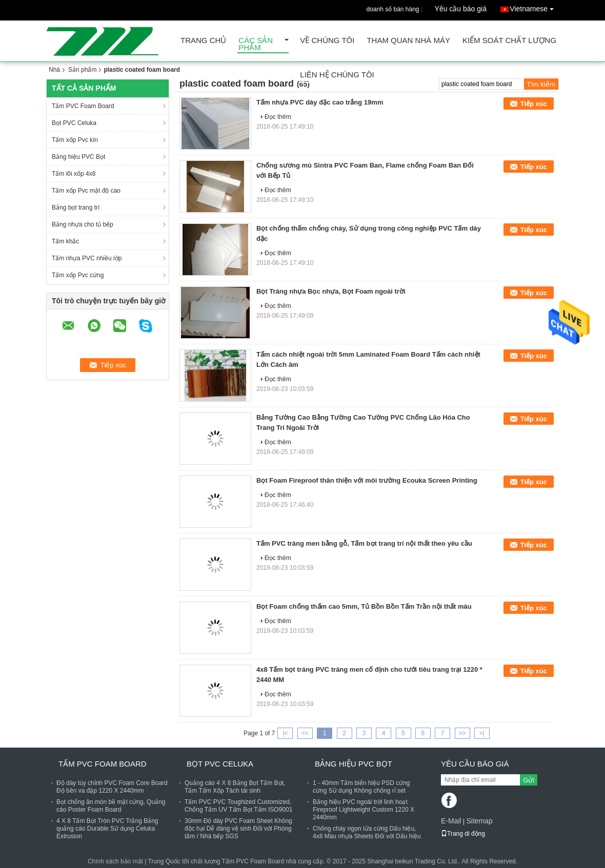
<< (305, 733)
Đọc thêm (278, 117)
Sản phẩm (82, 70)
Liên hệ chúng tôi (337, 75)
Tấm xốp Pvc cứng (78, 275)
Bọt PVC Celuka (74, 123)
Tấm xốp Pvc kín (75, 140)
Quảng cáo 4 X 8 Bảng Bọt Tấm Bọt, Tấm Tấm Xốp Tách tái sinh (235, 787)
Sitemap (479, 821)
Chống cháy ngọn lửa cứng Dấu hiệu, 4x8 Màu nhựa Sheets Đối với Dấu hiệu (367, 832)
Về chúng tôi (327, 41)
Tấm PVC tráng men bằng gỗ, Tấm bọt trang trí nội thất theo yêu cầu (364, 543)
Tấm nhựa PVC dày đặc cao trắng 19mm (320, 102)
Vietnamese (534, 7)
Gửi (529, 780)
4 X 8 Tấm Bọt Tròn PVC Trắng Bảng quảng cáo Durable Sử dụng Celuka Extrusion (107, 829)
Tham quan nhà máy (408, 41)
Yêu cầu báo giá (461, 9)
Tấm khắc (65, 241)
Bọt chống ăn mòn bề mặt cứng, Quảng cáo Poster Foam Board (111, 806)
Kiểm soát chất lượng (509, 41)
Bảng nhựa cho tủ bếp (83, 224)
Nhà (54, 70)
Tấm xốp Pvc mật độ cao (86, 191)
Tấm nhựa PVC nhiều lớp (87, 258)
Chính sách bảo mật (115, 861)
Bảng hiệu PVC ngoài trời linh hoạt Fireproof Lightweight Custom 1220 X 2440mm (364, 810)
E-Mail (451, 821)
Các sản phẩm (256, 44)
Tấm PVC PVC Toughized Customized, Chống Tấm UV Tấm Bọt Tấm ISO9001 (238, 806)
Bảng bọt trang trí (76, 208)
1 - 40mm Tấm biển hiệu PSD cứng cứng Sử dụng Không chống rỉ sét (361, 787)
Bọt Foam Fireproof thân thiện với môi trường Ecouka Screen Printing (367, 480)
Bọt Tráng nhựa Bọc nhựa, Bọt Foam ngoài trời (331, 291)
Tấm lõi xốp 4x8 (74, 174)
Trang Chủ (203, 41)
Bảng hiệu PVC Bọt (78, 157)
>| (482, 733)
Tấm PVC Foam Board (83, 106)
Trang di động (463, 834)
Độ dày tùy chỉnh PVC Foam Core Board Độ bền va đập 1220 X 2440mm (112, 787)
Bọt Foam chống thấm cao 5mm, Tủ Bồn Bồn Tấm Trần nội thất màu (364, 606)
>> (462, 733)
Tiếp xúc (534, 104)
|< (285, 733)
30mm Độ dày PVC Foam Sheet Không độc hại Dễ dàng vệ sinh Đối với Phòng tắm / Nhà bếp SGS (238, 829)
